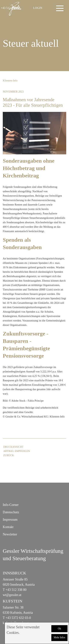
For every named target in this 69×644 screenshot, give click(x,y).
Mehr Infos (60, 637)
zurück (9, 455)
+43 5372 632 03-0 (18, 618)
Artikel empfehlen (17, 451)
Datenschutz (11, 512)
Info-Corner (11, 505)
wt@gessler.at (12, 595)
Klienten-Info (10, 81)
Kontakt (8, 527)
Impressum (10, 520)
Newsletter (10, 534)
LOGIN (38, 8)
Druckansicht (13, 447)
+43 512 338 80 (16, 590)
